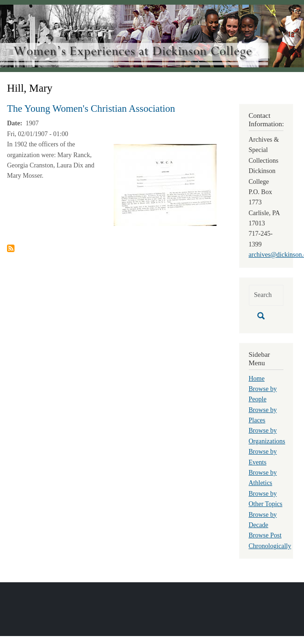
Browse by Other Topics (266, 499)
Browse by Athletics (263, 478)
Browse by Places (263, 415)
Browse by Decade (263, 520)
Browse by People (263, 394)
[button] (165, 185)
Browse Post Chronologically (270, 540)
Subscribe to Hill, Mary (11, 248)
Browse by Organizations (267, 436)
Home (257, 379)
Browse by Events (263, 457)
